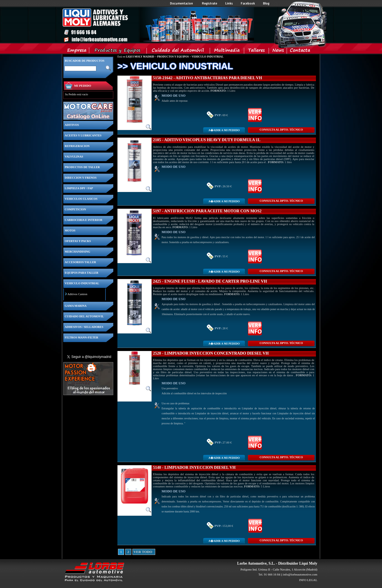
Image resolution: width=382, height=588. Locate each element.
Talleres (257, 51)
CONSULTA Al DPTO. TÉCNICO (281, 130)
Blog (266, 3)
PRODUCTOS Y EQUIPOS (173, 57)
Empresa (77, 51)
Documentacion (182, 3)
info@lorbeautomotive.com (300, 574)
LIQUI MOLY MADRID (140, 57)
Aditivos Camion (77, 294)
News (278, 51)
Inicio (158, 25)
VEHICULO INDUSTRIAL (208, 57)
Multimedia (227, 51)
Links (229, 3)
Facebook (248, 3)
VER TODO (135, 552)
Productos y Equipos (118, 51)
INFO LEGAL (308, 580)
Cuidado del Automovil (179, 51)
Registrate (210, 3)
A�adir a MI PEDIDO (224, 130)
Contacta (300, 51)
